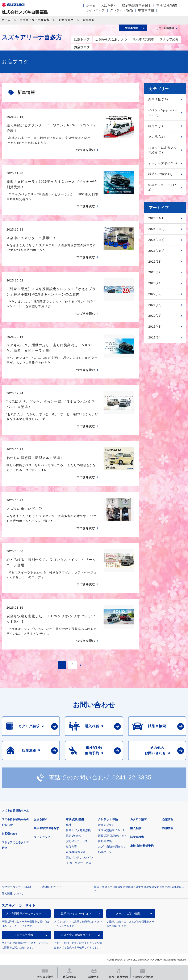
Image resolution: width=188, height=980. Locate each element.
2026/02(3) (156, 240)
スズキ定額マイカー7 (111, 830)
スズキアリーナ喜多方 (35, 20)
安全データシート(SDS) (16, 887)
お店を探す (109, 5)
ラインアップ (95, 10)
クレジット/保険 (122, 10)
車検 (69, 825)
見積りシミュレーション (76, 913)
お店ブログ (66, 20)
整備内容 (71, 847)
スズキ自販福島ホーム (15, 811)
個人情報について (13, 894)
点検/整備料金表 (76, 852)
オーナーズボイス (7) (164, 163)
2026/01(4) (156, 251)
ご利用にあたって (51, 887)
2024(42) (155, 272)
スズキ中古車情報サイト (76, 935)
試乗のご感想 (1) (160, 174)
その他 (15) (157, 137)
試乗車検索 (137, 837)
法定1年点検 (74, 836)
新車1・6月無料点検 (78, 830)
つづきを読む (86, 150)
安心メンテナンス (77, 841)
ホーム (91, 5)
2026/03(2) (156, 229)
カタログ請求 (138, 819)
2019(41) (155, 327)
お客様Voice (9, 834)
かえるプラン (106, 825)
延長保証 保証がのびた (112, 836)
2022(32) (155, 294)
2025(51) (155, 262)
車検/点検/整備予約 (142, 846)
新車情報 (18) (158, 99)
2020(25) (155, 316)
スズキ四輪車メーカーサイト (24, 913)
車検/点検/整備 (167, 5)
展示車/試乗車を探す (136, 5)
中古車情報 (146, 10)
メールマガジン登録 (128, 913)
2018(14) (155, 337)
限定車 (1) (156, 126)
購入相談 (136, 828)
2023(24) (155, 283)
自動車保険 (105, 841)
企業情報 (168, 819)
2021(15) (155, 305)
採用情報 (168, 828)
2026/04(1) (156, 218)
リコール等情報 (24, 935)
